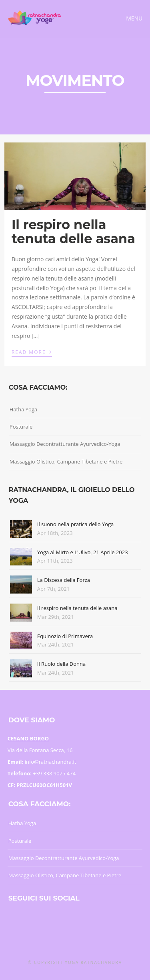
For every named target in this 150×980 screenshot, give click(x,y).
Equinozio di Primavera (65, 636)
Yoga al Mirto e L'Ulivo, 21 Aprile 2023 (83, 552)
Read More (32, 352)
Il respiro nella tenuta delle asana (73, 232)
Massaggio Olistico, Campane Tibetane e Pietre (66, 462)
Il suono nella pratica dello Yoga (76, 524)
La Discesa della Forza (64, 580)
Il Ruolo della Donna (61, 664)
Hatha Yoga (23, 409)
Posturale (21, 427)
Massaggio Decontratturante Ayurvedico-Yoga (65, 444)
